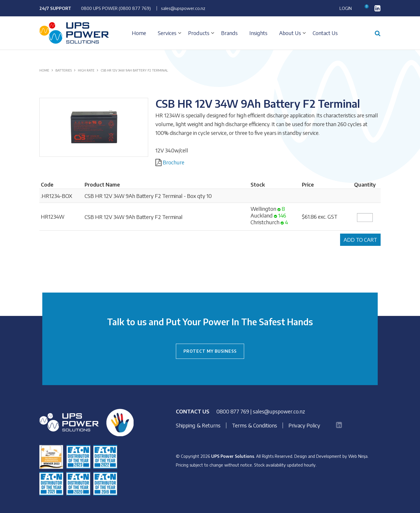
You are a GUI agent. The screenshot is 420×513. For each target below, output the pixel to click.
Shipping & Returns (198, 425)
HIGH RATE (86, 70)
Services (167, 33)
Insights (258, 33)
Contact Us (325, 33)
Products (199, 33)
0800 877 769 (233, 411)
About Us (290, 33)
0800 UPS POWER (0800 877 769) (116, 8)
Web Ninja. (358, 456)
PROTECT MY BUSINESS (210, 351)
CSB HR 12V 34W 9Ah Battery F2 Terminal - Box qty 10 (148, 196)
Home (139, 33)
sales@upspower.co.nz (183, 8)
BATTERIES (64, 70)
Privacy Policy (304, 425)
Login (346, 8)
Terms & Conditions (254, 425)
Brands (229, 33)
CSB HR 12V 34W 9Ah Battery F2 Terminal (134, 217)
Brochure (174, 162)
